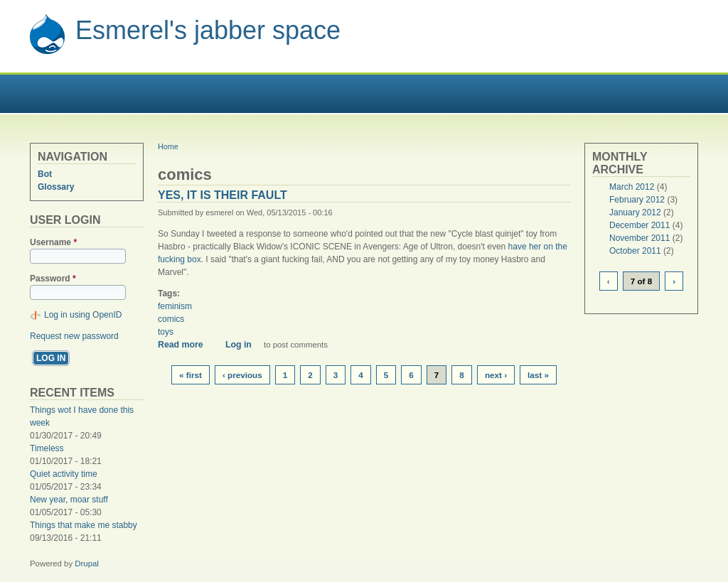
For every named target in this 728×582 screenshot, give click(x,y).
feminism (175, 306)
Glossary (56, 187)
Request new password (74, 336)
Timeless (47, 448)
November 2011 (639, 238)
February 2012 (637, 200)
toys (166, 332)
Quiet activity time (64, 474)
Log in (239, 345)
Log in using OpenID (83, 315)
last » (538, 375)
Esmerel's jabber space (208, 30)
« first (191, 375)
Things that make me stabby (84, 525)
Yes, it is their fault (223, 195)
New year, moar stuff (69, 500)
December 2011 (639, 225)
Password (53, 279)
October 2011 (635, 251)
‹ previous (242, 375)
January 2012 (635, 212)
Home (168, 146)
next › (496, 375)
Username (53, 242)
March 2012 (632, 187)
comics (171, 319)
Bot (45, 174)
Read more (186, 345)
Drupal (87, 564)
